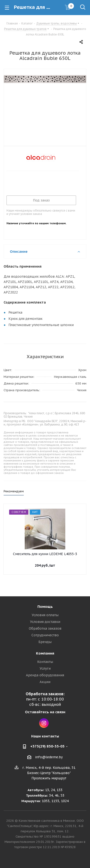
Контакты (45, 662)
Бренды (45, 642)
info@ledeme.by (49, 757)
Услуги (45, 668)
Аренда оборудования (45, 675)
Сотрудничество (45, 635)
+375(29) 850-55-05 (47, 746)
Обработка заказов (45, 628)
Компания (45, 653)
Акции (45, 682)
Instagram (44, 723)
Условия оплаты (45, 615)
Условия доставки (45, 622)
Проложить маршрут (49, 778)
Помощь (45, 606)
